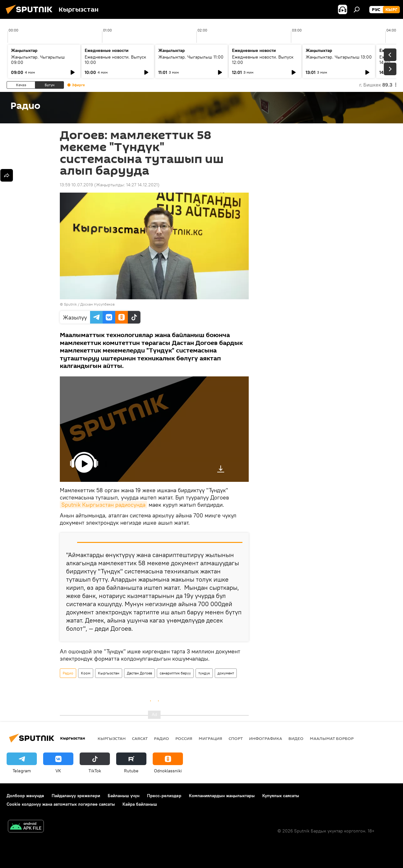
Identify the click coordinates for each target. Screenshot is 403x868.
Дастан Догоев (139, 673)
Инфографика (266, 738)
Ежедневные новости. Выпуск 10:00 (115, 60)
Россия (184, 738)
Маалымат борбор (332, 738)
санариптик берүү (175, 673)
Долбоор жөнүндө (25, 796)
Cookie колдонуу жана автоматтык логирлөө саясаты (61, 804)
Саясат (140, 738)
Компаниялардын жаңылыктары (222, 796)
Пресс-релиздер (164, 796)
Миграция (210, 738)
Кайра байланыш (140, 804)
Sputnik (70, 304)
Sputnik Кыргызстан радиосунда (103, 505)
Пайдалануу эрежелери (76, 796)
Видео (296, 738)
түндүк (204, 673)
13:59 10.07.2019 (76, 185)
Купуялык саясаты (281, 796)
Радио (68, 673)
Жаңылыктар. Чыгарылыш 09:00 (38, 60)
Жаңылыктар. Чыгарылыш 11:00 (191, 57)
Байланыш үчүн (124, 796)
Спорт (236, 738)
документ (226, 673)
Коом (86, 673)
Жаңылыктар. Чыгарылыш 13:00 (339, 57)
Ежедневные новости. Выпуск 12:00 (263, 60)
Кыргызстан (109, 673)
